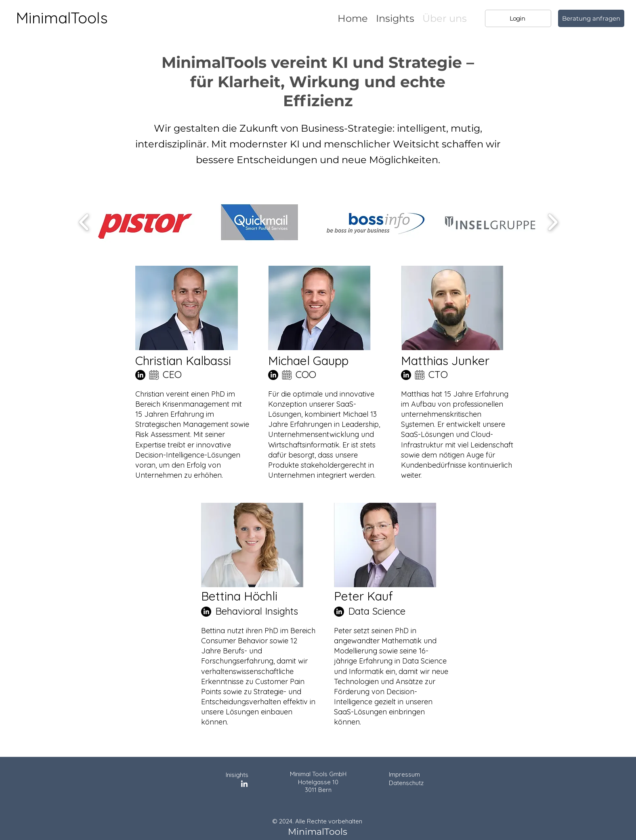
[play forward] (553, 222)
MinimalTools (62, 18)
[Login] (518, 18)
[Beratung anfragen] (591, 18)
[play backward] (84, 222)
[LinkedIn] (140, 375)
